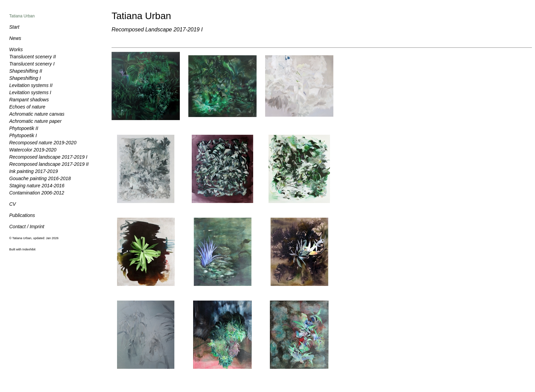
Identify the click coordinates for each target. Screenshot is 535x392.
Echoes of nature (27, 107)
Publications (22, 215)
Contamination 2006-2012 (37, 193)
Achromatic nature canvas (37, 114)
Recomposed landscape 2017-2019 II (49, 164)
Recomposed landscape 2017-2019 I (48, 157)
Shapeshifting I (25, 78)
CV (12, 204)
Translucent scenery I (32, 64)
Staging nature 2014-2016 (37, 186)
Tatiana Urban (22, 16)
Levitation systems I (30, 92)
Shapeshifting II (26, 71)
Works (16, 49)
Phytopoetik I (23, 135)
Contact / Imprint (27, 227)
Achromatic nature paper (35, 121)
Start (14, 27)
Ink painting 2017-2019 (33, 171)
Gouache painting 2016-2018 (40, 178)
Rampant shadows (29, 100)
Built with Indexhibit (22, 249)
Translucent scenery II (33, 57)
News (15, 38)
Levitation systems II (31, 85)
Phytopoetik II (24, 128)
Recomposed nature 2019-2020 (43, 143)
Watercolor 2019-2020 (33, 150)
